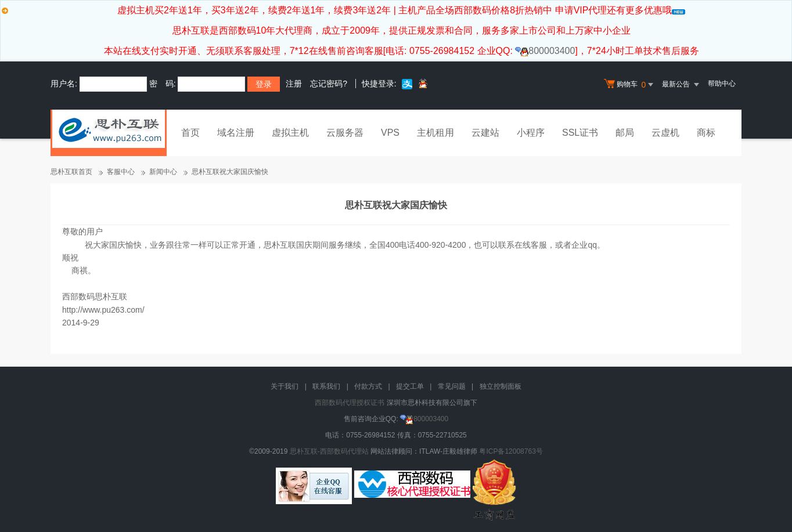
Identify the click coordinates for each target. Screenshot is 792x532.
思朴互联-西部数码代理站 (329, 451)
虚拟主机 (290, 133)
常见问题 (452, 386)
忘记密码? (329, 84)
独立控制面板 (501, 386)
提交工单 (410, 386)
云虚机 (665, 133)
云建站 (485, 133)
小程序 (531, 133)
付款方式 (368, 386)
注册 (294, 84)
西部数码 (78, 296)
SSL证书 (580, 133)
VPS (390, 133)
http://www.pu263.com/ (103, 310)
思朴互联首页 (71, 172)
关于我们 (285, 386)
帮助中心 (722, 84)
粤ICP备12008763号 (511, 451)
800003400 (545, 51)
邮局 (625, 133)
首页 (190, 133)
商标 (706, 133)
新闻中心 (163, 172)
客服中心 (121, 172)
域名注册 (236, 133)
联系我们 (326, 386)
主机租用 (435, 133)
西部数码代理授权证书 (350, 403)
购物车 (630, 85)
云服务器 (345, 133)
